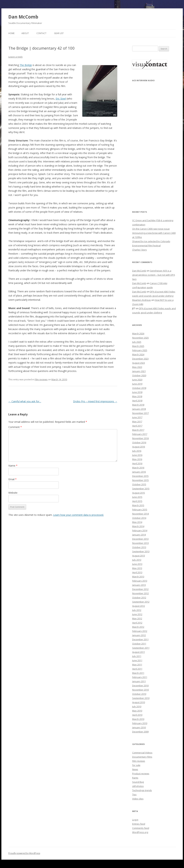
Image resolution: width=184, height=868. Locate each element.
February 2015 (140, 510)
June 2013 (137, 564)
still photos (138, 786)
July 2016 (137, 451)
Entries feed (139, 824)
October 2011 (139, 644)
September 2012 (141, 602)
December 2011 (140, 639)
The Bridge (26, 65)
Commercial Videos (142, 753)
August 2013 (139, 556)
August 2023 (139, 363)
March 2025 (138, 346)
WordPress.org (140, 832)
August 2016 (139, 447)
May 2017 (137, 422)
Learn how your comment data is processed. (78, 515)
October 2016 (139, 442)
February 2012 (140, 631)
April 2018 (137, 401)
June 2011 (137, 660)
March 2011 (138, 673)
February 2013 (140, 581)
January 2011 (139, 681)
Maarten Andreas (142, 300)
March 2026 (138, 334)
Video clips (138, 799)
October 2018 (139, 388)
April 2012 (137, 623)
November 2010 (140, 690)
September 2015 (141, 489)
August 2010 (139, 702)
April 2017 (137, 426)
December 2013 (140, 539)
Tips (134, 794)
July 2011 (137, 656)
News (135, 769)
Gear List (59, 33)
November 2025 (140, 338)
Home (11, 33)
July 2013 (137, 560)
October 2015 (139, 484)
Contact (41, 33)
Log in (135, 820)
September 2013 (141, 551)
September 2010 (141, 698)
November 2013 (140, 543)
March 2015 (138, 505)
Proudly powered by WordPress (24, 853)
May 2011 (137, 665)
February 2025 (140, 350)
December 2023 (140, 359)
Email (12, 479)
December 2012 (140, 589)
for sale (136, 765)
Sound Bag (138, 782)
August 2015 (139, 493)
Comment (15, 427)
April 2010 (137, 715)
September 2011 (141, 648)
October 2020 (139, 375)
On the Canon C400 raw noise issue (151, 229)
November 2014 (140, 514)
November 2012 (140, 593)
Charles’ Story (140, 250)
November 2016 (140, 438)
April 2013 (137, 572)
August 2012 (139, 606)
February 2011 (140, 677)
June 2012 (137, 614)
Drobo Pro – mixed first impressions (95, 401)
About (25, 33)
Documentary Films (142, 757)
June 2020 (137, 380)
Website (13, 493)
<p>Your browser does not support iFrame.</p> (150, 144)
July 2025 (137, 342)
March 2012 (138, 627)
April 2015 (137, 501)
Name (13, 466)
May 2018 (137, 396)
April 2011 (137, 669)
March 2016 (138, 468)
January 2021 (139, 371)
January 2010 (139, 727)
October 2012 (139, 598)
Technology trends (142, 790)
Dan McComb (23, 17)
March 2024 (138, 354)
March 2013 (138, 577)
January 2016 (139, 472)
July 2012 (137, 610)
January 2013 (139, 585)
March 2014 (138, 526)
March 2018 (138, 405)
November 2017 (140, 413)
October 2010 (139, 694)
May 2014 (137, 522)
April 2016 (137, 463)
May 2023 (137, 367)
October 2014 (139, 518)
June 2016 (137, 455)
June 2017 (137, 417)
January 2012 (139, 635)
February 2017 (140, 434)
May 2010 (137, 711)
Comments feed (141, 828)
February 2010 (140, 723)
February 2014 (140, 530)
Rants (135, 778)
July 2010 (137, 706)
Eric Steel (61, 99)
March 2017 (138, 430)
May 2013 (137, 568)
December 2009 (140, 732)
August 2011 (139, 652)
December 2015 (140, 476)
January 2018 (139, 409)
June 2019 (137, 384)
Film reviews (41, 379)
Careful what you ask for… (25, 401)
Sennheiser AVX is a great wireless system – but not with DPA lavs (154, 275)
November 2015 (140, 480)
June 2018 (137, 392)
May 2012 (137, 618)
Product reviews (141, 774)
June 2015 (137, 497)
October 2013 (139, 547)
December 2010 (140, 686)
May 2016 (137, 459)
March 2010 (138, 719)
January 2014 (139, 535)
